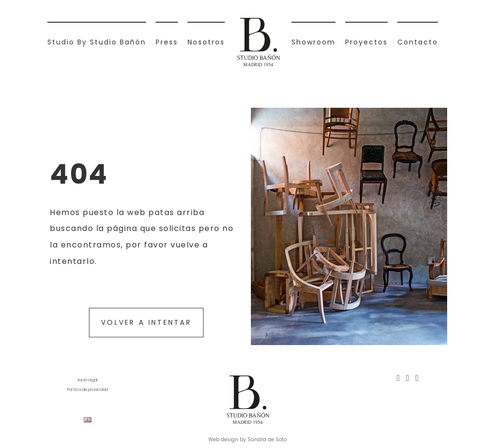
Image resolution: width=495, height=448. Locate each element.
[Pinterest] (408, 378)
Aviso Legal (87, 380)
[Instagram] (398, 378)
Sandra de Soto (267, 440)
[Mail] (417, 378)
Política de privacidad (87, 390)
